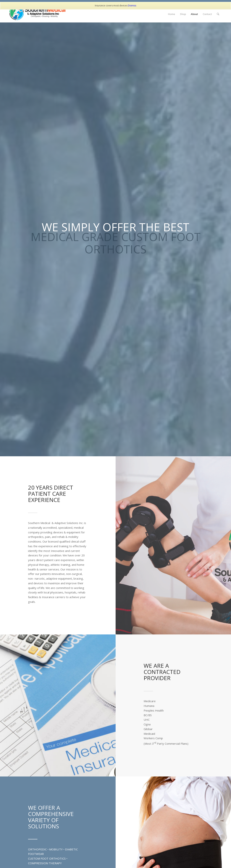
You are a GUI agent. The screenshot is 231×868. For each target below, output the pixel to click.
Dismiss (132, 6)
